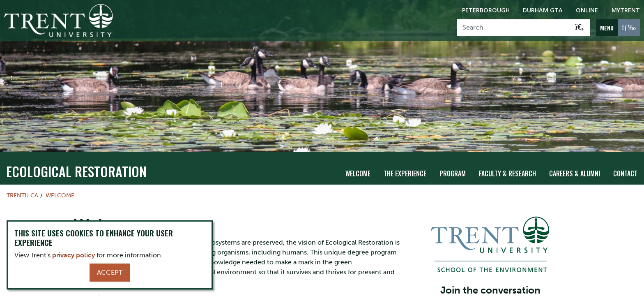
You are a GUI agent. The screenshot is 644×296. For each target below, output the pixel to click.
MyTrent (626, 10)
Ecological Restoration (76, 171)
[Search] (514, 28)
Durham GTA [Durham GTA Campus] (543, 10)
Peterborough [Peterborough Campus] (486, 10)
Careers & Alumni (575, 173)
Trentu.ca (22, 195)
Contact (625, 173)
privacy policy (74, 255)
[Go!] (580, 28)
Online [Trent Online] (587, 10)
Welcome (358, 173)
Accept (110, 272)
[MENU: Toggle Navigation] (618, 28)
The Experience (405, 173)
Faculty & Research (507, 173)
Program (453, 173)
